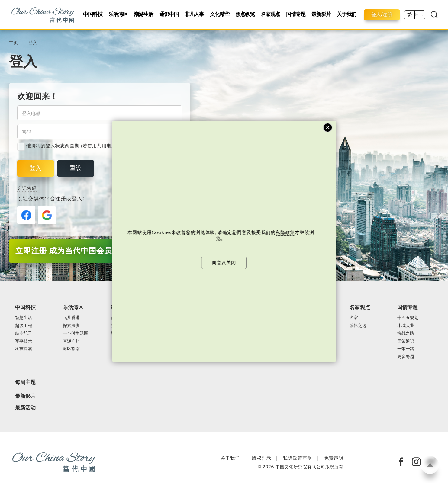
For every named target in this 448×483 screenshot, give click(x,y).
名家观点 (270, 14)
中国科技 (93, 14)
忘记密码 (27, 188)
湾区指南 (71, 349)
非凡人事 (194, 14)
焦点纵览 (245, 14)
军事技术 (24, 341)
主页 (14, 43)
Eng (420, 15)
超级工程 (24, 326)
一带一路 (406, 349)
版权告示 (262, 458)
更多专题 (406, 357)
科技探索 (24, 349)
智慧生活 (24, 318)
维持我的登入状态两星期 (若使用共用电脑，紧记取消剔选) (85, 146)
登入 (33, 43)
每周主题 (25, 382)
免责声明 (334, 458)
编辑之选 (358, 326)
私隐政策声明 (298, 458)
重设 (76, 168)
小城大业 (406, 326)
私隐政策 (285, 232)
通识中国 (169, 14)
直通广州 (71, 341)
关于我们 (346, 14)
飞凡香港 (71, 318)
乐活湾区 (118, 14)
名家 (354, 318)
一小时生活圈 (76, 334)
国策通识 (406, 341)
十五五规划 (408, 318)
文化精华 (220, 14)
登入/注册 (382, 15)
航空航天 (24, 334)
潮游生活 (143, 14)
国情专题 (296, 14)
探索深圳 (71, 326)
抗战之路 (406, 334)
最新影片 (321, 14)
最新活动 (25, 408)
